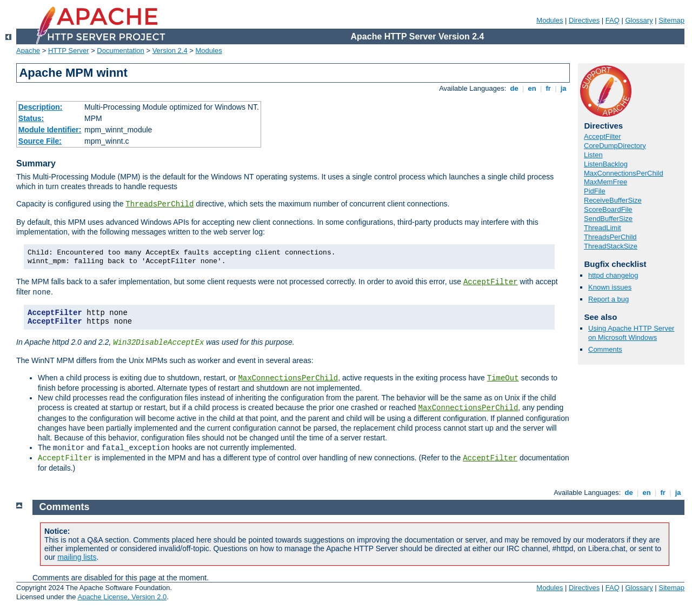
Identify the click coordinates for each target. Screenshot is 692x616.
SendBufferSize (608, 219)
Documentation (120, 51)
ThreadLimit (603, 228)
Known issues (610, 287)
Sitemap (671, 20)
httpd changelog (613, 275)
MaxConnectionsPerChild (288, 378)
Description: (41, 107)
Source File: (40, 141)
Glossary (639, 20)
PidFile (595, 191)
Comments (605, 349)
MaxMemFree (605, 182)
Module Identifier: (50, 130)
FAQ (613, 20)
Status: (31, 118)
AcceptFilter (491, 282)
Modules (550, 20)
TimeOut (503, 378)
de (514, 88)
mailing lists (77, 557)
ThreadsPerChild (159, 204)
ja (563, 88)
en (532, 88)
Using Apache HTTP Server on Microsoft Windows (631, 333)
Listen (593, 155)
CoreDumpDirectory (615, 146)
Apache (28, 51)
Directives (584, 20)
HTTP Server (69, 51)
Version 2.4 (170, 51)
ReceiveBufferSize (613, 200)
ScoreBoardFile (608, 209)
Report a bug (608, 299)
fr (548, 88)
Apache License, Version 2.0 (122, 597)
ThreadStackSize (611, 246)
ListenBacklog (606, 164)
